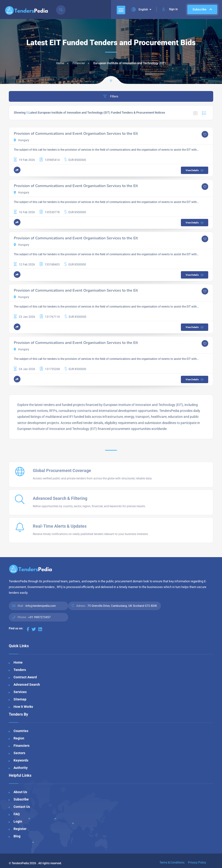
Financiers (22, 746)
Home (60, 63)
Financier (79, 63)
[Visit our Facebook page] (28, 629)
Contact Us (22, 807)
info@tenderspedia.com (41, 606)
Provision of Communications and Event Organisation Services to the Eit (76, 134)
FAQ (17, 814)
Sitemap (20, 699)
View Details (195, 170)
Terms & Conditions (172, 863)
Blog (17, 836)
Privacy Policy (197, 863)
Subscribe (202, 9)
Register (20, 829)
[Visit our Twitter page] (34, 629)
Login (18, 821)
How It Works (23, 707)
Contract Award (25, 677)
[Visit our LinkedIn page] (40, 629)
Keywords (21, 760)
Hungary (22, 140)
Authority (21, 768)
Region (19, 738)
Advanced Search (27, 685)
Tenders (20, 670)
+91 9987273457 (39, 617)
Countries (21, 731)
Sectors (19, 753)
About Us (20, 792)
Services (20, 692)
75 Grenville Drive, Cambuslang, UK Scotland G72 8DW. (122, 606)
